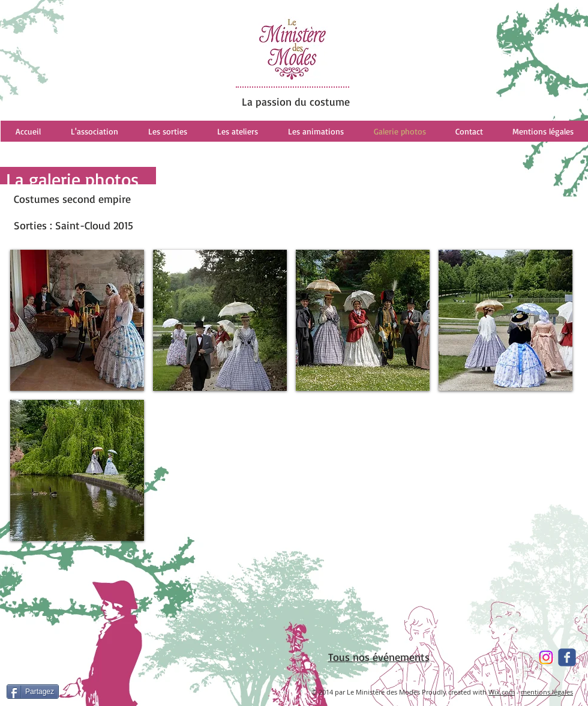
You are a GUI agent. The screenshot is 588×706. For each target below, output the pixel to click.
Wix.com (502, 692)
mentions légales (547, 692)
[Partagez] (33, 692)
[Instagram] (546, 657)
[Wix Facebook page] (567, 657)
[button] (77, 320)
